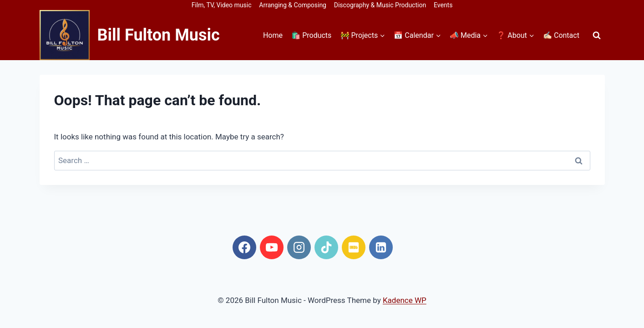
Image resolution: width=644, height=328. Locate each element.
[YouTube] (272, 247)
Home (273, 35)
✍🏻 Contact (561, 35)
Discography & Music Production (380, 5)
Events (443, 5)
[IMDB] (354, 247)
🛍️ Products (311, 35)
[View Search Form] (597, 35)
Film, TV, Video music (222, 5)
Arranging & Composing (293, 5)
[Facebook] (244, 247)
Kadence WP (405, 300)
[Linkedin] (381, 247)
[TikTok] (326, 247)
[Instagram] (299, 247)
